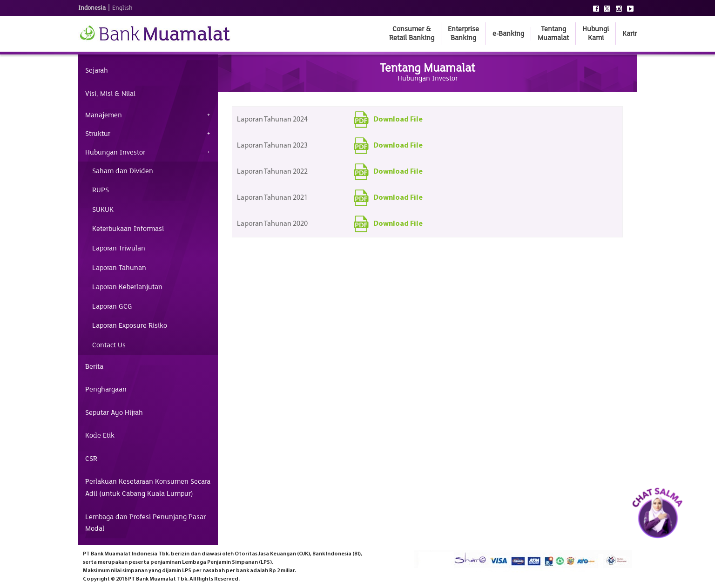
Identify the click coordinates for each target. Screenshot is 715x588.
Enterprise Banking (463, 33)
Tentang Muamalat (553, 33)
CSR (91, 459)
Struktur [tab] (98, 134)
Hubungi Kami (596, 33)
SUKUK (103, 210)
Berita (94, 366)
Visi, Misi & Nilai (110, 94)
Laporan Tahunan (119, 268)
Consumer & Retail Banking (412, 33)
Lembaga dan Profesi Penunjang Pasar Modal (145, 523)
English (122, 8)
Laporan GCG (112, 306)
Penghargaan (106, 389)
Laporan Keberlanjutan (127, 287)
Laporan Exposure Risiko (130, 325)
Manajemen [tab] (104, 115)
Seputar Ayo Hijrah (114, 412)
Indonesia (92, 8)
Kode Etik (100, 435)
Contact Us (109, 345)
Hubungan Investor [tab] (115, 152)
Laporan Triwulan (119, 248)
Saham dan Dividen (123, 171)
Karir (630, 34)
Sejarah (97, 70)
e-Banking (508, 34)
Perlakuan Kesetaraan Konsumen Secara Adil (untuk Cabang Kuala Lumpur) (148, 487)
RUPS (101, 190)
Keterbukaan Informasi (128, 229)
